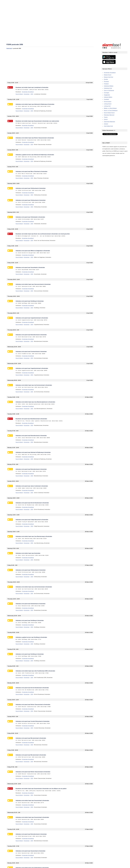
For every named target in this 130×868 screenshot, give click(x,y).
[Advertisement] (50, 65)
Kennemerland (108, 102)
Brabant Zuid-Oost (108, 77)
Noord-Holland (19, 94)
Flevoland (106, 82)
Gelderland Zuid (108, 88)
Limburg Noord (108, 104)
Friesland (106, 84)
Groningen (106, 93)
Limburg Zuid (107, 106)
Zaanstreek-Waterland (109, 122)
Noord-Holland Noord (109, 113)
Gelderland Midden (109, 86)
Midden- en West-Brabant (110, 108)
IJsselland (106, 99)
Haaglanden (107, 95)
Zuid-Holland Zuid (108, 126)
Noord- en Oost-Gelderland (111, 110)
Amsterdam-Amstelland (110, 73)
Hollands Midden (108, 97)
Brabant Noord (108, 75)
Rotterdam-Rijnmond (109, 115)
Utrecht (106, 119)
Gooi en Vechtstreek (109, 90)
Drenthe (106, 79)
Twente (106, 117)
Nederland (9, 48)
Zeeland (106, 124)
